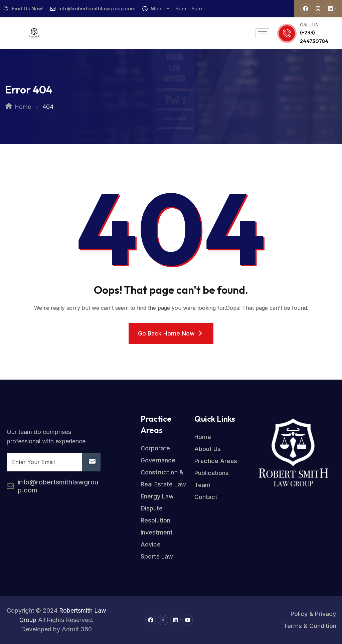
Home (18, 107)
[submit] (91, 462)
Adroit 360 (77, 629)
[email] (44, 462)
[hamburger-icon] (263, 33)
